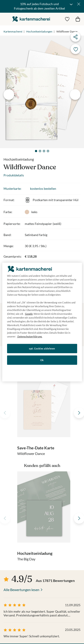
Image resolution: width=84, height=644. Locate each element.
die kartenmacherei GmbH (31, 19)
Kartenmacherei (13, 31)
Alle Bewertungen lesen (21, 590)
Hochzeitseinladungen (39, 31)
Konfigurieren (42, 371)
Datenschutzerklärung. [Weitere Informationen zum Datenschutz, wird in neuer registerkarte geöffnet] (30, 336)
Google (29, 314)
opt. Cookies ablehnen (42, 348)
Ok (42, 360)
